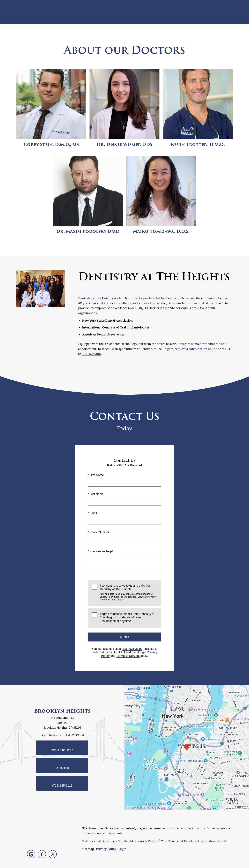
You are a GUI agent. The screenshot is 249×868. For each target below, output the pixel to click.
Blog (121, 12)
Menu (226, 12)
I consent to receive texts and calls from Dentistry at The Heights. (128, 593)
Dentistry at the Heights (96, 298)
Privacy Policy (106, 849)
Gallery (134, 12)
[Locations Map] (187, 747)
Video (149, 12)
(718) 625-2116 (91, 354)
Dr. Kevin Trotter (180, 303)
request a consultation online (196, 349)
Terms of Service (128, 656)
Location (190, 12)
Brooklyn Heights (62, 711)
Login (122, 849)
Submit (124, 637)
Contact (207, 12)
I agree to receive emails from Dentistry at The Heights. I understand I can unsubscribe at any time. (127, 617)
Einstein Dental (215, 841)
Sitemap (88, 849)
